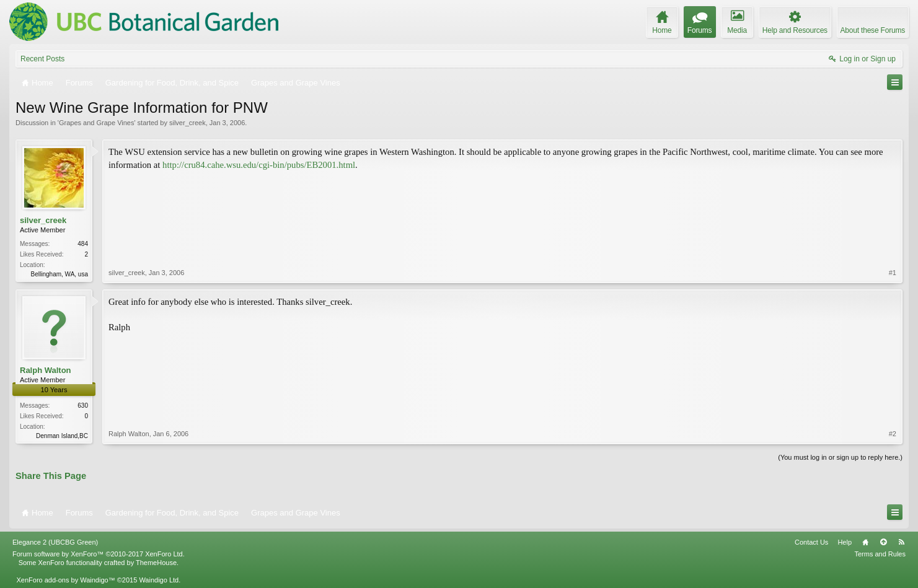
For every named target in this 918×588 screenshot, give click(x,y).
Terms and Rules (880, 554)
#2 (893, 434)
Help (845, 542)
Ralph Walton (46, 370)
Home (865, 542)
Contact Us (811, 542)
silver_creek (188, 123)
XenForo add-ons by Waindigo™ (65, 580)
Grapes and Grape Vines (96, 123)
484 (83, 244)
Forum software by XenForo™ (99, 554)
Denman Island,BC (62, 436)
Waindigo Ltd (159, 580)
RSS (901, 542)
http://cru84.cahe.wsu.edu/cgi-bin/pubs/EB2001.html (259, 165)
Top (883, 542)
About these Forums (873, 30)
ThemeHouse (156, 563)
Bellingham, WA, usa (60, 274)
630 (83, 406)
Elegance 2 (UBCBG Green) (55, 542)
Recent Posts (42, 59)
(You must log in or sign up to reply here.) (840, 457)
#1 (893, 273)
